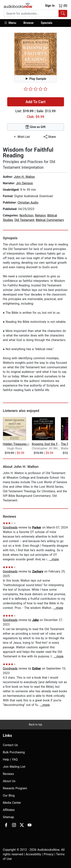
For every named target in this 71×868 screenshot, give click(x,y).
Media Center (12, 803)
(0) (63, 5)
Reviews (8, 774)
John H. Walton (24, 177)
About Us (9, 781)
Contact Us (10, 745)
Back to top (35, 725)
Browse (28, 23)
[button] (12, 23)
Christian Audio (28, 203)
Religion (40, 215)
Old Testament (24, 220)
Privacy (49, 854)
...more (54, 559)
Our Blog (9, 795)
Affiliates (9, 810)
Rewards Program (15, 788)
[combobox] (35, 13)
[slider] (36, 89)
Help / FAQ (10, 759)
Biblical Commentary (50, 220)
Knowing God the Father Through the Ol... (46, 444)
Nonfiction (27, 215)
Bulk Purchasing (14, 752)
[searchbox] (31, 13)
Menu (10, 23)
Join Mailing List (14, 767)
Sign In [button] (50, 6)
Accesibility (33, 854)
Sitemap (8, 817)
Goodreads (10, 527)
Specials (47, 23)
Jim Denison (24, 183)
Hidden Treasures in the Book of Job (17, 444)
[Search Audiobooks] (63, 13)
